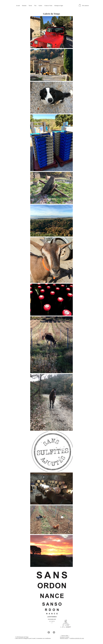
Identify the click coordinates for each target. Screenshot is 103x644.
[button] (80, 5)
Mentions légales (64, 638)
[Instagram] (54, 632)
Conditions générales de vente (77, 638)
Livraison (62, 637)
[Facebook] (49, 632)
